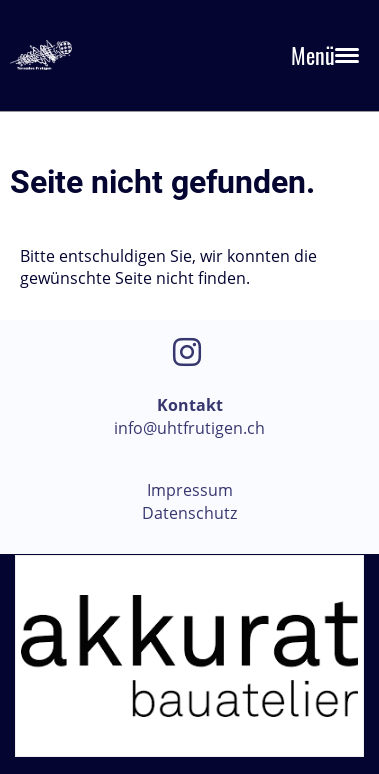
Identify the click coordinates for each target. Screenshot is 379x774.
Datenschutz (189, 513)
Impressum (190, 490)
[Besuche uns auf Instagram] (187, 351)
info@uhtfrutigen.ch (189, 428)
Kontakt (190, 405)
